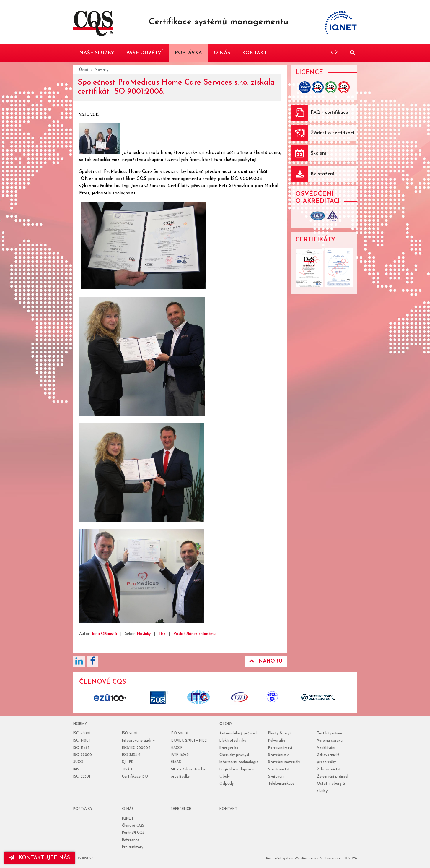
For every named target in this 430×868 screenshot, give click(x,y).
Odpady (227, 784)
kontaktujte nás (40, 858)
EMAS (176, 762)
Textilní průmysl (330, 734)
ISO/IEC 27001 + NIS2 (189, 741)
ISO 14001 (82, 741)
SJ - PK (128, 762)
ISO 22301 (82, 777)
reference (181, 809)
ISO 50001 (179, 734)
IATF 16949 (180, 755)
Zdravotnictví (329, 770)
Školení (318, 153)
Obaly (225, 777)
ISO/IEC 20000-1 (136, 748)
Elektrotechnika (233, 741)
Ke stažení (322, 174)
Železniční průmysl (333, 777)
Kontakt (228, 809)
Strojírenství (279, 770)
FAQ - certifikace (329, 113)
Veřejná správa (330, 741)
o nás (128, 809)
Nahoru (266, 661)
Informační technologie (239, 762)
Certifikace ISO (135, 777)
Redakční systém (280, 858)
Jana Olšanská (104, 634)
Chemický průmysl (234, 755)
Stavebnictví (279, 755)
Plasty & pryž (280, 734)
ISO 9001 (130, 734)
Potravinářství (280, 748)
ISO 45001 (82, 734)
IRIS (76, 770)
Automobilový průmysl (238, 734)
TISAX (127, 770)
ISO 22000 (83, 755)
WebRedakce (305, 858)
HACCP (177, 748)
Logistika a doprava (237, 770)
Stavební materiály (284, 762)
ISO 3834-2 (131, 755)
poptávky (83, 809)
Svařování (276, 777)
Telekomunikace (281, 784)
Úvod (84, 70)
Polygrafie (277, 741)
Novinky (101, 70)
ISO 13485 (81, 748)
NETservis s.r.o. (332, 858)
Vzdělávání (326, 748)
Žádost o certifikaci (332, 133)
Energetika (229, 748)
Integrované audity (138, 741)
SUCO (78, 762)
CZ (335, 53)
